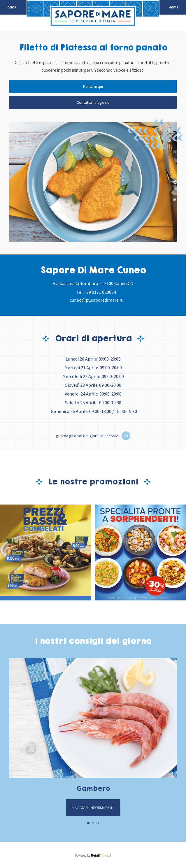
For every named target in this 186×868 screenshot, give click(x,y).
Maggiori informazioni (93, 808)
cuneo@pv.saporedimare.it (96, 300)
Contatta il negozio (93, 102)
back (12, 7)
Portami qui (93, 86)
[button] (126, 436)
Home (174, 7)
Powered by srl (93, 855)
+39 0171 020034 (100, 292)
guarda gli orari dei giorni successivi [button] (87, 436)
